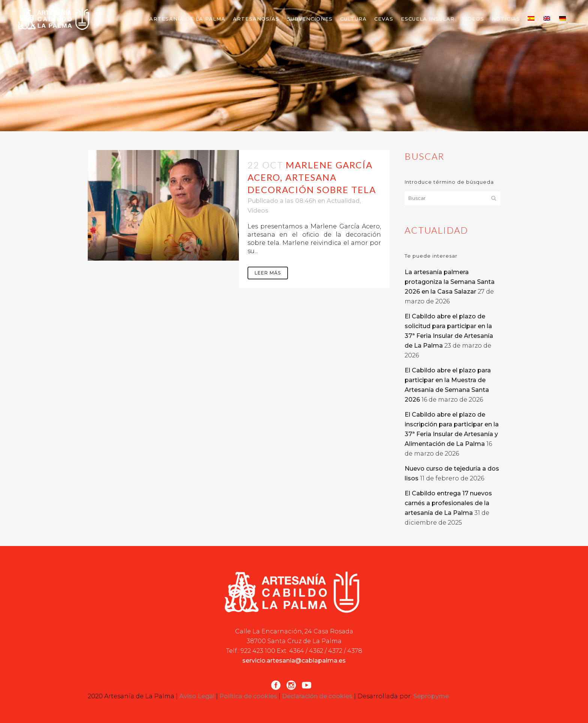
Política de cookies (248, 696)
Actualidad (343, 201)
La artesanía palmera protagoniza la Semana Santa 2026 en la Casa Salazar (450, 282)
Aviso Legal (197, 696)
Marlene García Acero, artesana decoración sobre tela (312, 177)
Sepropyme (431, 696)
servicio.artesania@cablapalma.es (294, 661)
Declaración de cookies (317, 696)
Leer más (268, 273)
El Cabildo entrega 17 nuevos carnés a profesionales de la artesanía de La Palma (448, 503)
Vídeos (258, 211)
